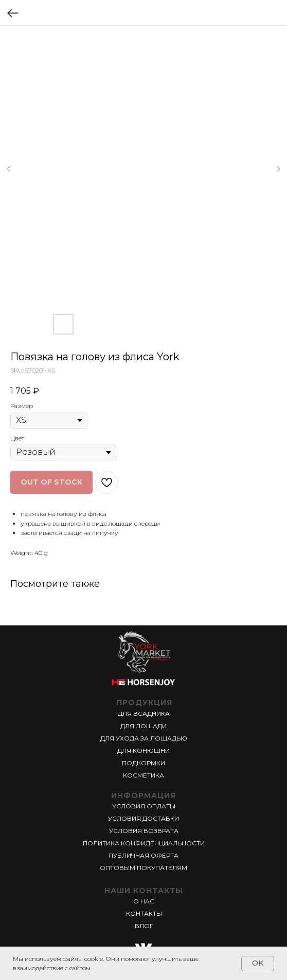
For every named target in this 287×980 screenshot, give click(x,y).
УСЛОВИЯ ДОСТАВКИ (143, 818)
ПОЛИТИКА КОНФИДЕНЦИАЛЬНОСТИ (144, 843)
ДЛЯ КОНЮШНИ (143, 751)
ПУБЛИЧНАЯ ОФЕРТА (143, 855)
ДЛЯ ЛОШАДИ (143, 726)
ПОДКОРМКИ (143, 763)
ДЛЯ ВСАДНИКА (144, 714)
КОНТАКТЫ (144, 913)
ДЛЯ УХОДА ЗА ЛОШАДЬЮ (144, 738)
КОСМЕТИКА (143, 775)
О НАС (144, 901)
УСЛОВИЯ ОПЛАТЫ (144, 806)
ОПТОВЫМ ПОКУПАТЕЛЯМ (143, 868)
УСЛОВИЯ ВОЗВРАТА (144, 831)
